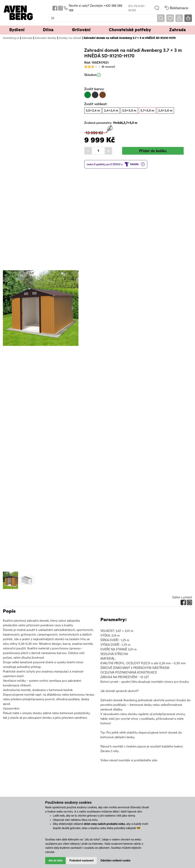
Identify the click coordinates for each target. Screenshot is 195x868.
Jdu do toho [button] (55, 860)
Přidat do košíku (153, 151)
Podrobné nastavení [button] (81, 860)
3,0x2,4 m (93, 110)
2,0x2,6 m (165, 110)
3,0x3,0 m (129, 110)
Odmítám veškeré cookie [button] (116, 860)
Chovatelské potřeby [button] (130, 30)
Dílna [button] (48, 30)
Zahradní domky (46, 38)
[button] (9, 308)
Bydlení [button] (17, 30)
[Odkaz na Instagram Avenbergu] (60, 8)
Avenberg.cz (11, 38)
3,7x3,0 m (147, 110)
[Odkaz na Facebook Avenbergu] (55, 8)
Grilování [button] (81, 30)
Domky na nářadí (70, 38)
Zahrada (27, 38)
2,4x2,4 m (111, 110)
